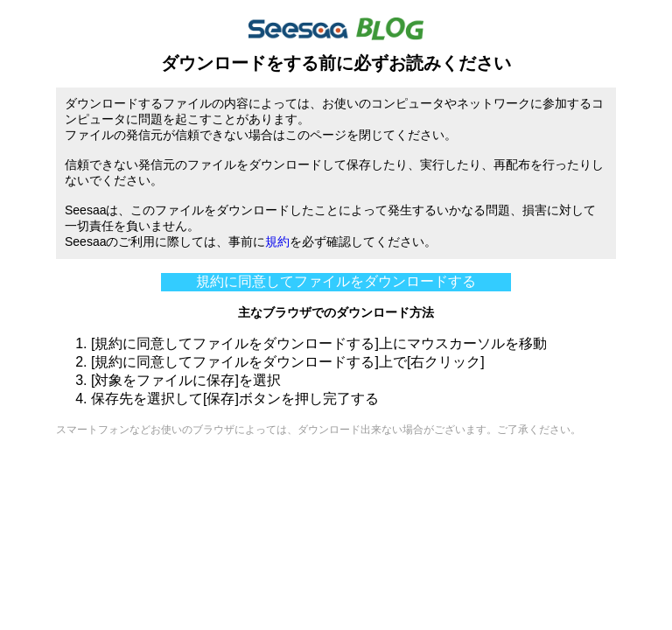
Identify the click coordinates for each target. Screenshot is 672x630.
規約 (277, 241)
